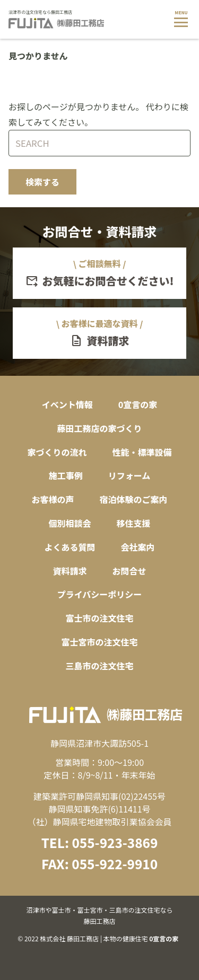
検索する (42, 182)
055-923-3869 (115, 842)
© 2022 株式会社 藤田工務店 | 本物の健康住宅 (99, 924)
